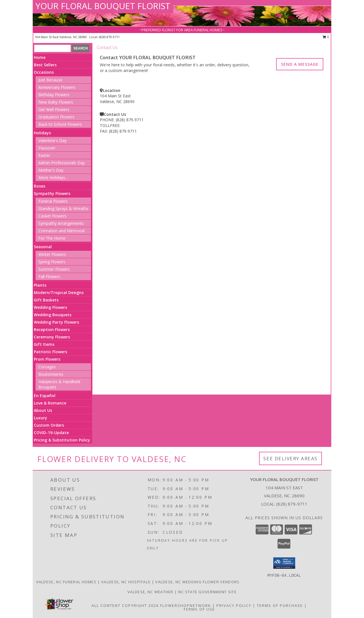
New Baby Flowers (56, 102)
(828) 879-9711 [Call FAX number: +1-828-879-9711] (123, 131)
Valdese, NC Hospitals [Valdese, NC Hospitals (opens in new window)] (126, 582)
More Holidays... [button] (53, 177)
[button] (284, 563)
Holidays (42, 133)
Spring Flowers (52, 262)
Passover (47, 148)
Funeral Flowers (53, 201)
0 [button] (326, 37)
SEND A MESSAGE (300, 64)
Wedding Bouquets (53, 315)
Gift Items (44, 344)
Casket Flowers (52, 216)
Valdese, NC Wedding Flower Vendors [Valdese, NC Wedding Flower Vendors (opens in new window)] (197, 582)
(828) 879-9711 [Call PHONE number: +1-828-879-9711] (130, 120)
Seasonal (43, 247)
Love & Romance (50, 403)
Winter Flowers (52, 254)
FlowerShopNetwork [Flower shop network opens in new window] (186, 605)
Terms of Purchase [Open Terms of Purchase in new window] (280, 605)
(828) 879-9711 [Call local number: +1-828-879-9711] (109, 37)
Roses (40, 186)
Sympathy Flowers (52, 193)
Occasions (44, 72)
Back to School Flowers (60, 124)
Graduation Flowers (56, 117)
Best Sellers (45, 65)
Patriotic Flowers (50, 352)
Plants (40, 285)
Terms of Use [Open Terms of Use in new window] (199, 609)
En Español (45, 396)
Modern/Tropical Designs (59, 292)
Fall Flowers (49, 277)
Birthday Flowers (54, 95)
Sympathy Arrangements (61, 223)
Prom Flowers (47, 359)
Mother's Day (51, 170)
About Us (43, 410)
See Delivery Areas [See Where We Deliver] (290, 458)
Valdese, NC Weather (150, 592)
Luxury (41, 418)
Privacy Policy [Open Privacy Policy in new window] (234, 605)
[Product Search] (52, 48)
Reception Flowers (52, 329)
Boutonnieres (51, 374)
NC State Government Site (207, 592)
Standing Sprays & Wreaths (63, 209)
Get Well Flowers (54, 109)
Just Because (50, 80)
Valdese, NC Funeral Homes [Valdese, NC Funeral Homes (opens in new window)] (66, 582)
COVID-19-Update (51, 433)
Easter (44, 155)
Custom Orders (49, 425)
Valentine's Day (52, 140)
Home (40, 57)
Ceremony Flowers (52, 337)
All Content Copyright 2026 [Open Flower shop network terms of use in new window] (125, 605)
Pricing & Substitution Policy (62, 440)
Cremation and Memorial (61, 231)
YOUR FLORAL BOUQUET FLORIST (103, 6)
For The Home (52, 238)
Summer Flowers (54, 269)
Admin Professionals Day (62, 163)
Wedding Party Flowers (56, 322)
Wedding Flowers (50, 307)
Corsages (47, 367)
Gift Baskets (46, 300)
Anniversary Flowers (57, 87)
